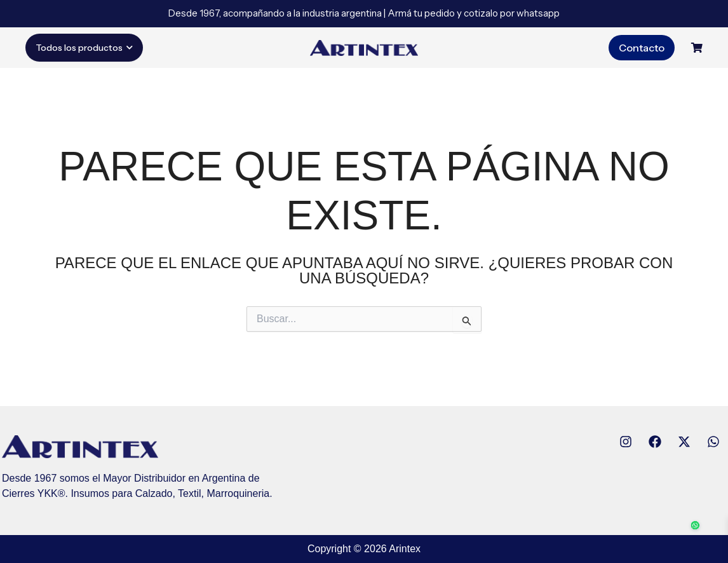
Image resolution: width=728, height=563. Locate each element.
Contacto (642, 48)
